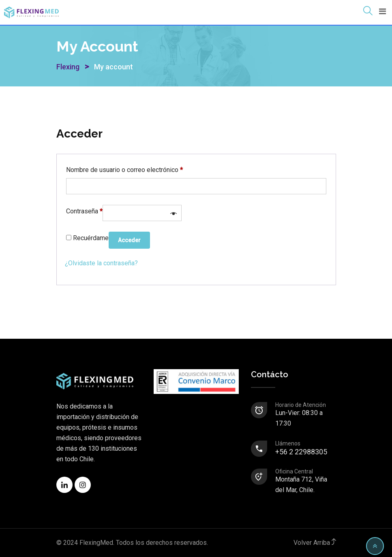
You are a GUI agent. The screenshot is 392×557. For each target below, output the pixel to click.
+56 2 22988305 (305, 448)
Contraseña (84, 210)
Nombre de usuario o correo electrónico (124, 169)
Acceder (129, 240)
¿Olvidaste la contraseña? (101, 263)
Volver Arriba (315, 543)
